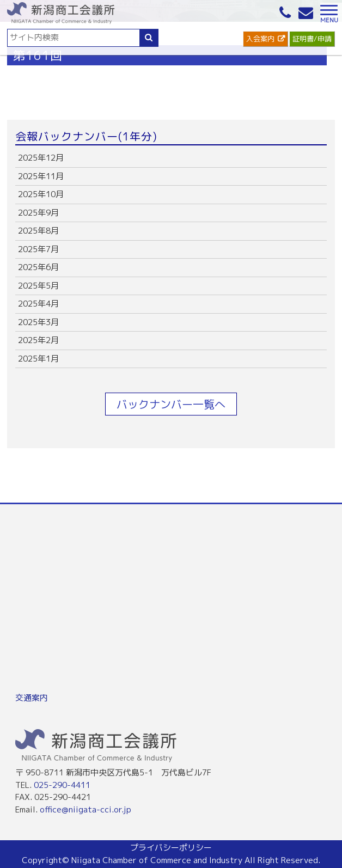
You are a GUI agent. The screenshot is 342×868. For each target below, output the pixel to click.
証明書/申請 (312, 39)
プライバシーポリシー (171, 848)
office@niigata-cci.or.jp (85, 809)
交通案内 (32, 698)
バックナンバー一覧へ (171, 404)
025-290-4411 (62, 785)
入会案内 (260, 39)
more (171, 158)
